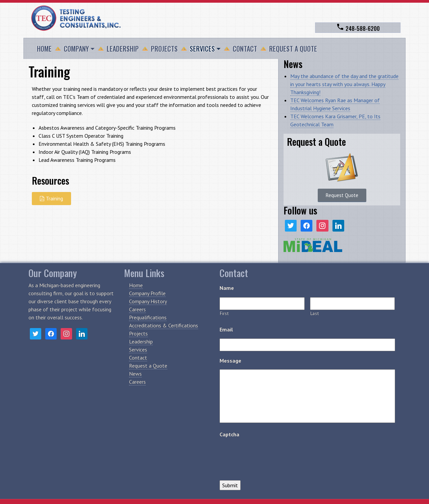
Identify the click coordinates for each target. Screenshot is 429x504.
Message (230, 361)
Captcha (229, 434)
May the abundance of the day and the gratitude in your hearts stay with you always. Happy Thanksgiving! (344, 84)
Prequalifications (148, 317)
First (224, 313)
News (135, 374)
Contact (245, 49)
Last (315, 313)
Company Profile (147, 293)
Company (76, 49)
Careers (137, 309)
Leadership (123, 49)
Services (202, 49)
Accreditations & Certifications (164, 325)
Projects (164, 49)
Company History (148, 301)
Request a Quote (293, 49)
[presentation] (270, 456)
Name (227, 288)
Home (44, 49)
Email (226, 329)
